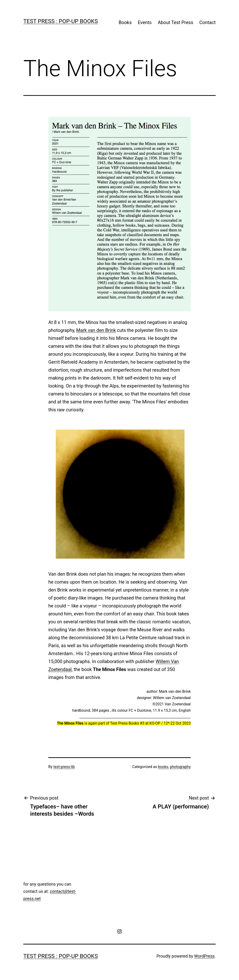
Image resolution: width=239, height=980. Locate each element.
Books (125, 22)
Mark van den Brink (96, 330)
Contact (207, 22)
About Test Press (176, 22)
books (163, 767)
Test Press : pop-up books (61, 21)
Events (145, 22)
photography (180, 767)
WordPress (204, 956)
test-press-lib (64, 767)
